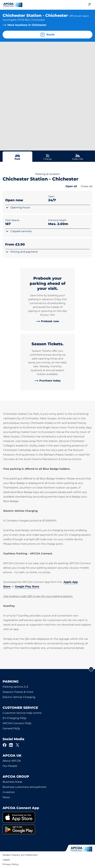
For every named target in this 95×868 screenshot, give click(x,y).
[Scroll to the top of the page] (91, 669)
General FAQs (11, 728)
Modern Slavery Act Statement (20, 855)
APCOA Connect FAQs (17, 723)
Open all (71, 186)
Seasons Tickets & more (18, 692)
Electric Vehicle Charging (19, 697)
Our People (10, 766)
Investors (9, 792)
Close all (87, 186)
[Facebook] (5, 745)
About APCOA (12, 761)
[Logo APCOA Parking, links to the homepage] (13, 5)
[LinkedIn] (11, 745)
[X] (18, 745)
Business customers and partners (24, 787)
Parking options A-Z (15, 687)
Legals (6, 860)
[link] (48, 321)
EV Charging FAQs (14, 718)
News (6, 797)
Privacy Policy (11, 864)
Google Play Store (27, 587)
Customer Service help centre (22, 713)
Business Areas (12, 782)
